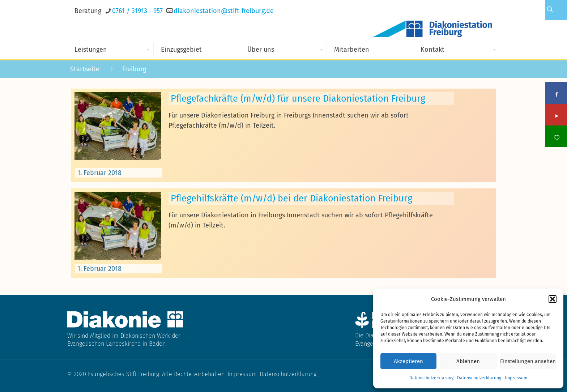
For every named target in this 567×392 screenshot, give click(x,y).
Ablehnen (468, 361)
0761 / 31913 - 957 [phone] (137, 11)
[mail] (224, 11)
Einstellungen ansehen (528, 361)
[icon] (557, 138)
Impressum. (244, 374)
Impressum (516, 378)
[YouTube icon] (557, 116)
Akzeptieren (408, 361)
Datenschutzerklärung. (289, 374)
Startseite (85, 69)
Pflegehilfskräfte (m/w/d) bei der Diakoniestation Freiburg (291, 198)
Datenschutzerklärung (431, 378)
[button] (553, 299)
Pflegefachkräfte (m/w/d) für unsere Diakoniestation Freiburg (298, 99)
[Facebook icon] (557, 94)
